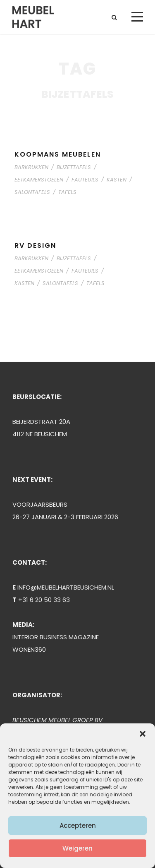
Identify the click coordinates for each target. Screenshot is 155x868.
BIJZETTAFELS (74, 167)
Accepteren (78, 826)
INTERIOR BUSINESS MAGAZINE (56, 637)
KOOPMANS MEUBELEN (58, 154)
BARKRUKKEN (31, 167)
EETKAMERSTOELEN (39, 180)
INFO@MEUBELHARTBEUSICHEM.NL (66, 587)
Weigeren (77, 848)
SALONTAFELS (32, 192)
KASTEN (117, 180)
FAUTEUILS (85, 180)
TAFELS (67, 192)
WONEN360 (29, 649)
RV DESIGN (35, 245)
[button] (143, 734)
